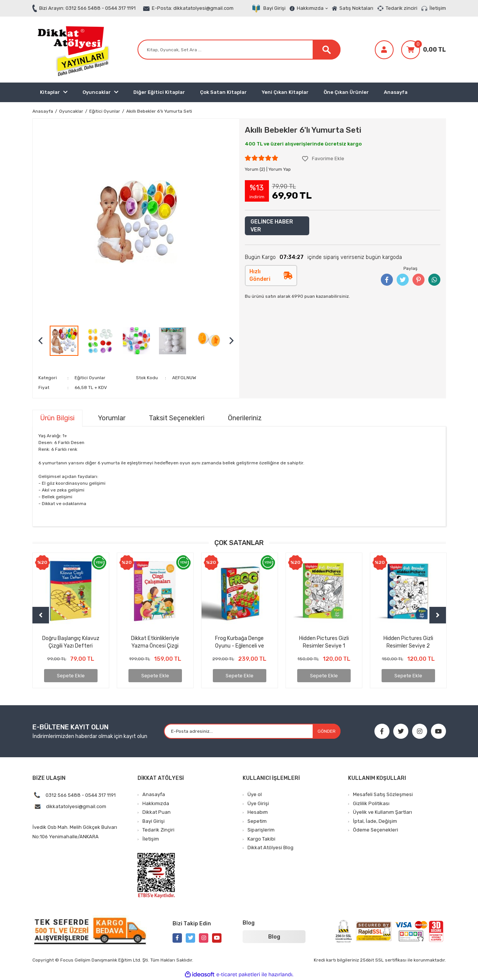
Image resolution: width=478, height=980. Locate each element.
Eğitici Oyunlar (90, 378)
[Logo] (72, 49)
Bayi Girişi (274, 8)
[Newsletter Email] (252, 731)
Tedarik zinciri (402, 8)
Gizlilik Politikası (371, 803)
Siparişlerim (261, 830)
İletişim (438, 8)
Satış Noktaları (356, 8)
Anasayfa (396, 92)
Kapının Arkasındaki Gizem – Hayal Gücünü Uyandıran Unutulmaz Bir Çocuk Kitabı (240, 642)
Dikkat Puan (157, 812)
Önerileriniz (245, 418)
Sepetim (257, 821)
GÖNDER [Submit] (327, 731)
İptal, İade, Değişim (375, 821)
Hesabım (258, 812)
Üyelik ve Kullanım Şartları (383, 812)
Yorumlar (112, 418)
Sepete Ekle (71, 676)
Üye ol (255, 794)
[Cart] (424, 50)
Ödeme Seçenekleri (376, 830)
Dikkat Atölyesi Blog (270, 848)
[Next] (438, 615)
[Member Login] (384, 50)
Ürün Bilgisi (57, 418)
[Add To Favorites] (323, 159)
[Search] (239, 50)
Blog (274, 937)
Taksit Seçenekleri (177, 418)
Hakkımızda (312, 8)
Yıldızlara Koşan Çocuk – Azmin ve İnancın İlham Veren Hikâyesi (155, 642)
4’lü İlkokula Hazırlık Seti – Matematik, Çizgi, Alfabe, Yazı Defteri (324, 642)
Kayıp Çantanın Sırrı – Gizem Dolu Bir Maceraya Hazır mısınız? (71, 642)
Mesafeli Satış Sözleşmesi (383, 794)
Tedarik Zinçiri (158, 830)
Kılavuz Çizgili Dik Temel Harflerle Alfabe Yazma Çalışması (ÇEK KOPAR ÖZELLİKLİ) (408, 642)
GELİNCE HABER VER (272, 226)
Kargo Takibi (261, 839)
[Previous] (41, 615)
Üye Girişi (258, 803)
